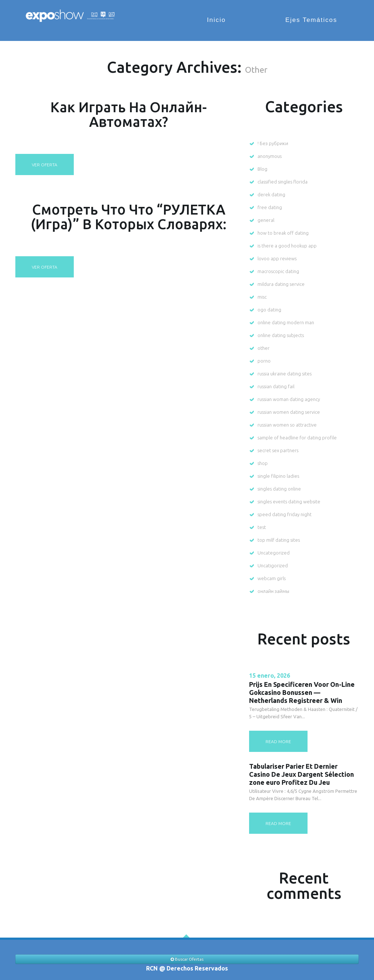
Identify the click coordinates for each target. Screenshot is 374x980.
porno (264, 361)
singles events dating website (289, 502)
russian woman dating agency (289, 399)
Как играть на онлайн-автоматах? (129, 114)
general (266, 220)
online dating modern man (286, 322)
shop (263, 463)
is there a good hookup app (287, 246)
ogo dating (269, 310)
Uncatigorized (273, 565)
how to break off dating (283, 233)
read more (278, 741)
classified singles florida (283, 182)
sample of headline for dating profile (297, 438)
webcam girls (272, 578)
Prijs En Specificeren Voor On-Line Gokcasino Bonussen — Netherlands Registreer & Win (302, 692)
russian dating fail (276, 386)
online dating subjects (281, 335)
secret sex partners (278, 450)
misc (262, 297)
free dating (270, 207)
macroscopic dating (278, 271)
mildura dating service (281, 284)
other (264, 348)
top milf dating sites (279, 540)
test (262, 527)
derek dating (271, 194)
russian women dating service (289, 412)
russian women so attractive (287, 425)
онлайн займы (273, 591)
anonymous (270, 156)
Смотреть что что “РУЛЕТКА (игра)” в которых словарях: (129, 216)
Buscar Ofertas (187, 959)
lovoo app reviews (277, 258)
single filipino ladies (278, 476)
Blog (262, 169)
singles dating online (279, 489)
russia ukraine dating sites (285, 374)
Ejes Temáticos (313, 20)
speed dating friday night (285, 514)
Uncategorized (274, 553)
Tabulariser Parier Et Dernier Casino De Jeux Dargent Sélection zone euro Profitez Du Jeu (302, 774)
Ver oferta (45, 165)
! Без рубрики (273, 143)
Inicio (222, 20)
